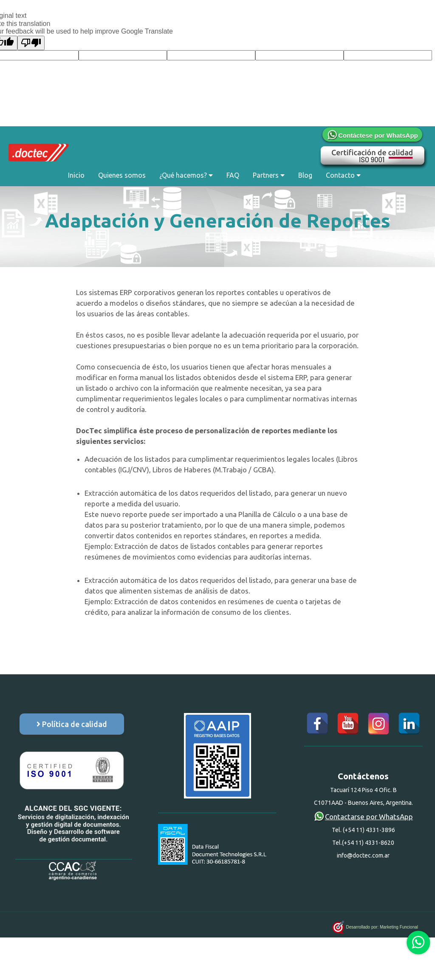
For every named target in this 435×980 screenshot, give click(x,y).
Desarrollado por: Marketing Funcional (375, 925)
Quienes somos (122, 175)
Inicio (76, 175)
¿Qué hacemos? (186, 175)
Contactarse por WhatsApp (363, 817)
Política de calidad (72, 724)
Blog (305, 175)
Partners (269, 175)
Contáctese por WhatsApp (372, 135)
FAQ (233, 175)
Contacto (343, 175)
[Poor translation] (31, 43)
